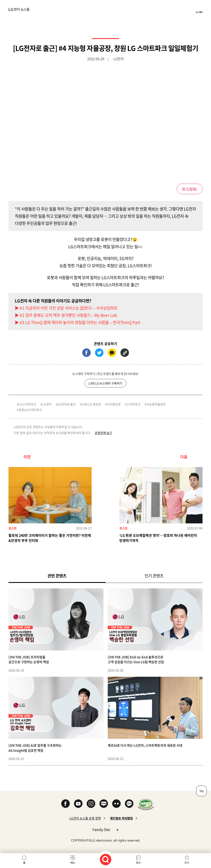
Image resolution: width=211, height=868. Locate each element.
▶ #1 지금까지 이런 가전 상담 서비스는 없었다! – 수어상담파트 (66, 308)
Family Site (105, 829)
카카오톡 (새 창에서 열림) (112, 353)
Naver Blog (104, 804)
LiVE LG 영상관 (91, 404)
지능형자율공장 (156, 404)
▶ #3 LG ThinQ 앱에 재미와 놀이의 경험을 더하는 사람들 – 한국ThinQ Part (78, 322)
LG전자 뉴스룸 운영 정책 (85, 818)
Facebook (66, 804)
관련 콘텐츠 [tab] (64, 576)
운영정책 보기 (103, 433)
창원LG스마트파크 (30, 410)
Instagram (91, 804)
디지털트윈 (114, 404)
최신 (138, 863)
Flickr (116, 804)
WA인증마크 (146, 804)
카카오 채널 (129, 804)
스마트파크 (133, 404)
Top (201, 791)
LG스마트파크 (27, 404)
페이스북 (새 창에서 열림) (87, 353)
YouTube (78, 804)
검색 (106, 860)
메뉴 (73, 863)
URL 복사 (125, 353)
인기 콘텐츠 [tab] (154, 576)
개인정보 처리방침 (121, 818)
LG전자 (47, 404)
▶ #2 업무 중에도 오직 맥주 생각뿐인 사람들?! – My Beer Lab (66, 315)
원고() (190, 189)
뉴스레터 (199, 12)
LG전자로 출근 (67, 404)
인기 (187, 863)
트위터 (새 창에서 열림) (99, 353)
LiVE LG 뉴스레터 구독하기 (105, 383)
